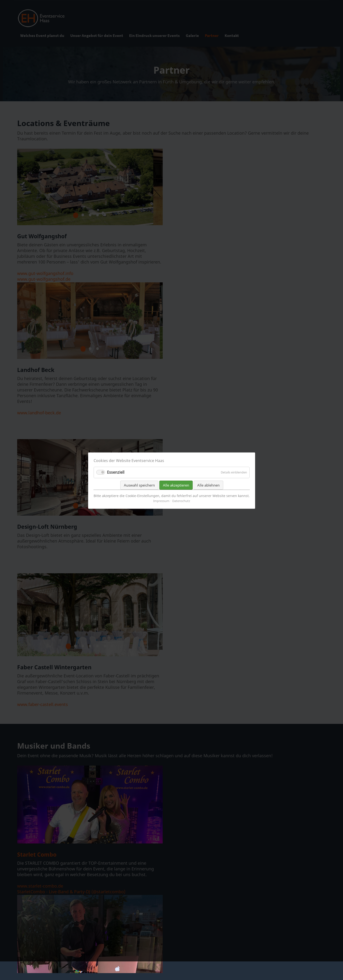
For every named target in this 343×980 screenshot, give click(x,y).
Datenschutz (181, 510)
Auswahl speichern (139, 494)
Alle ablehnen (208, 494)
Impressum (161, 510)
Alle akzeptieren (176, 494)
